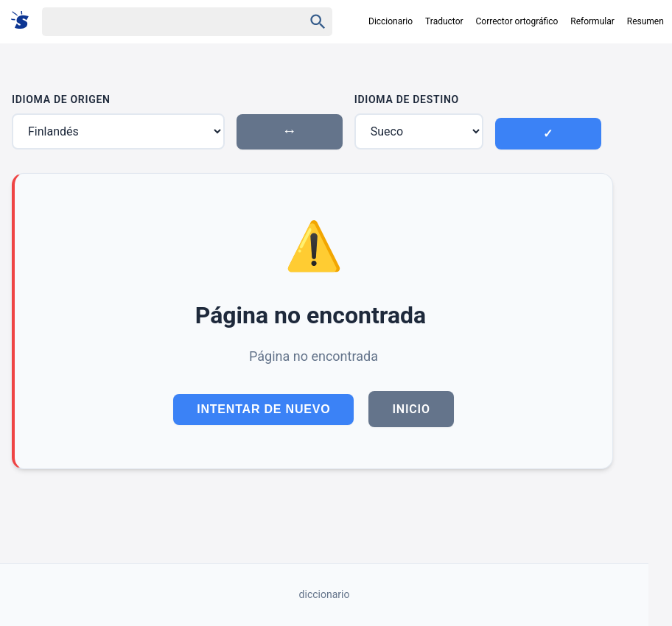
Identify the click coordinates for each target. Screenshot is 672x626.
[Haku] (160, 22)
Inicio (411, 409)
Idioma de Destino (407, 99)
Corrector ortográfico (517, 21)
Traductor (444, 21)
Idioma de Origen (61, 99)
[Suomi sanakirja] (25, 21)
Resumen (645, 21)
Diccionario (391, 21)
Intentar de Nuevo (263, 409)
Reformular (592, 21)
